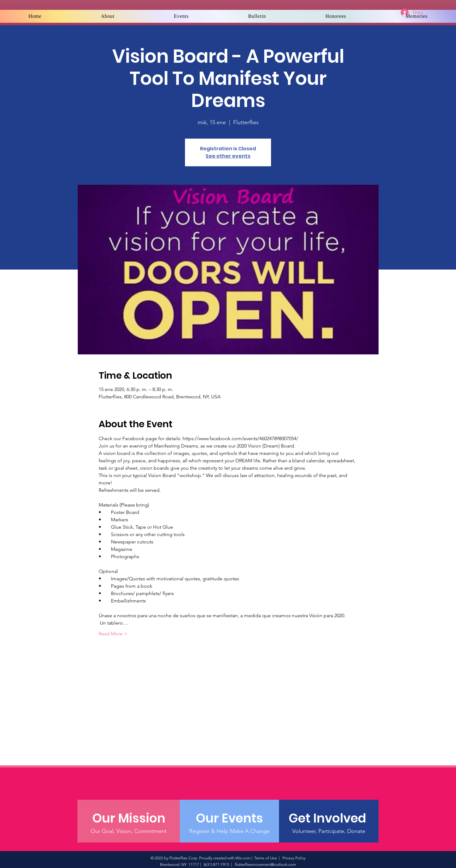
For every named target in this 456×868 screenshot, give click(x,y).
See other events (228, 156)
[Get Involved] (329, 818)
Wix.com (243, 858)
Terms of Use (265, 858)
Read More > (113, 634)
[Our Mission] (129, 818)
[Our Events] (229, 818)
